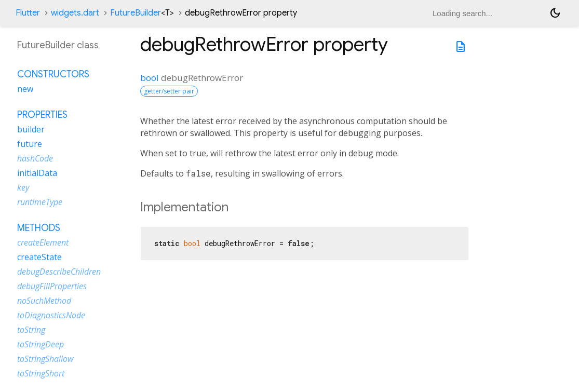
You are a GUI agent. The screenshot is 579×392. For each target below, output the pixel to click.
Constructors (53, 74)
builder (31, 129)
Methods (39, 228)
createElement (43, 242)
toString (31, 330)
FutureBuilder (142, 13)
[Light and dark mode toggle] (555, 13)
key (23, 187)
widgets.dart (75, 13)
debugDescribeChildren (59, 272)
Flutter (28, 13)
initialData (37, 173)
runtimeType (40, 202)
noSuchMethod (44, 301)
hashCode (35, 158)
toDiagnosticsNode (51, 315)
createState (39, 257)
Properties (42, 115)
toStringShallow (45, 359)
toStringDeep (41, 344)
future (30, 144)
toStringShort (41, 373)
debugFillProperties (52, 286)
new (25, 89)
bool (150, 78)
